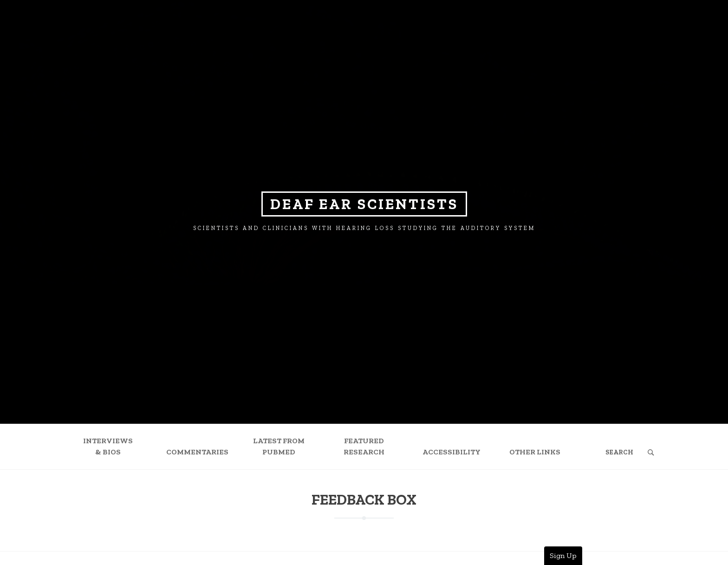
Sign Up (563, 555)
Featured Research (364, 446)
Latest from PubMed (279, 446)
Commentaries (197, 452)
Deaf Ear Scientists (364, 204)
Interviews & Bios (108, 446)
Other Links (535, 452)
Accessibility (452, 452)
